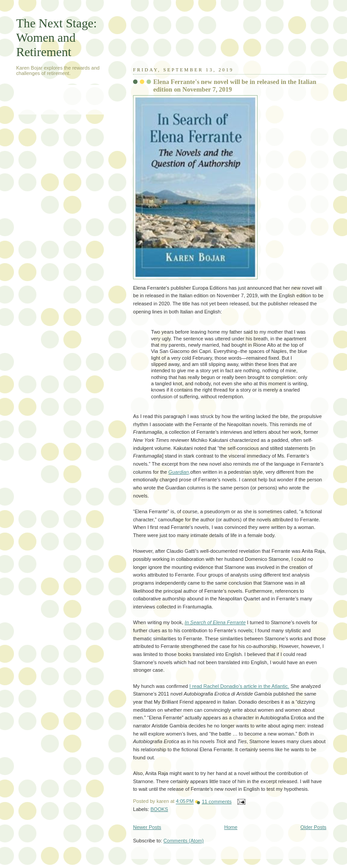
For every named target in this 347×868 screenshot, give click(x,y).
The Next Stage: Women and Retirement (56, 37)
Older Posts (313, 827)
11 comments (217, 802)
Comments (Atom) (184, 841)
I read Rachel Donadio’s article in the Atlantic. (239, 686)
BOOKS (159, 809)
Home (231, 827)
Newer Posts (147, 827)
